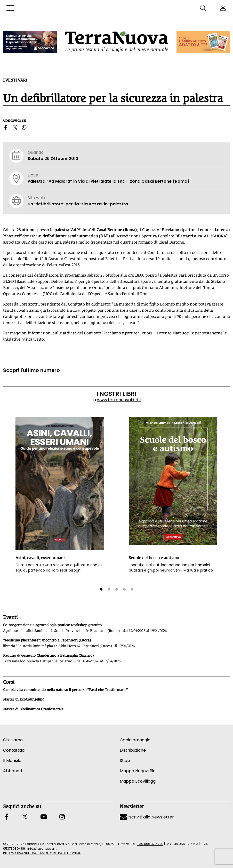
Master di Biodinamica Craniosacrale (33, 709)
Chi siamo (13, 740)
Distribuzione (133, 750)
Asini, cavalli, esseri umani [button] (40, 558)
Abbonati (13, 771)
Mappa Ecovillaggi (138, 781)
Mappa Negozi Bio (138, 771)
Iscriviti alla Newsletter (147, 817)
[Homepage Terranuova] (117, 42)
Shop (125, 761)
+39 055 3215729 (150, 844)
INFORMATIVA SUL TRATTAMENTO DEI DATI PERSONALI (42, 853)
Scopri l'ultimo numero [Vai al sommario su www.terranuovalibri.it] (31, 370)
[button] (10, 8)
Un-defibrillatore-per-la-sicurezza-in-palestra (78, 204)
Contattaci (14, 750)
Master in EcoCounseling (24, 699)
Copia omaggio (135, 740)
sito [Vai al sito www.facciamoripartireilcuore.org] (40, 339)
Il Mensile (12, 761)
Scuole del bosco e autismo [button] (154, 558)
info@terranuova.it (42, 849)
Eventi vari (15, 80)
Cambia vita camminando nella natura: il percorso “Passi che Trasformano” (66, 690)
